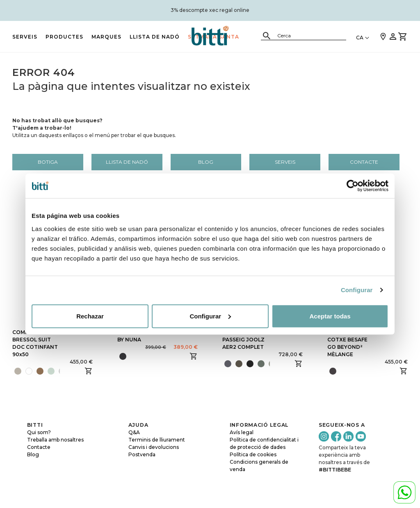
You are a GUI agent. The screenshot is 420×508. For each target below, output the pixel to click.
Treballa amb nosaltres (55, 440)
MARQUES (106, 37)
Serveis (25, 37)
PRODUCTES (64, 37)
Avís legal (242, 432)
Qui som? (39, 432)
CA (360, 38)
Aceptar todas (330, 316)
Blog (206, 162)
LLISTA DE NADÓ (155, 37)
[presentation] (63, 371)
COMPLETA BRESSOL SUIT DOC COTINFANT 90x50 (35, 343)
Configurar (357, 290)
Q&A (134, 432)
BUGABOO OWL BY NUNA (139, 336)
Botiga (48, 162)
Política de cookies (253, 454)
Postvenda (142, 454)
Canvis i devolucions (154, 447)
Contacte (364, 162)
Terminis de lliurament (157, 440)
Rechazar (90, 316)
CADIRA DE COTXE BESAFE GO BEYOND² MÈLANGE (347, 343)
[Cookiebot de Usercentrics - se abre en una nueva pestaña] (353, 186)
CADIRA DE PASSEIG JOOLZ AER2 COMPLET (243, 340)
